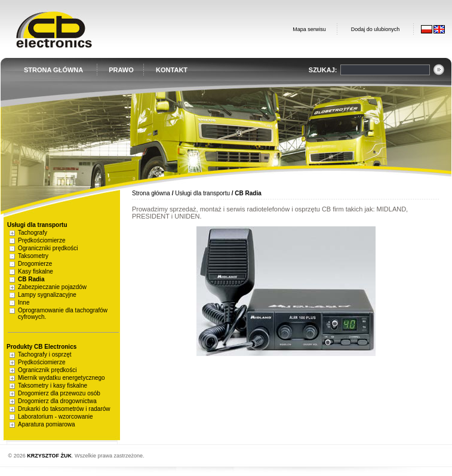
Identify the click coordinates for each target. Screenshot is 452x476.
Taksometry (33, 256)
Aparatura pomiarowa (47, 424)
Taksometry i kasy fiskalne (53, 386)
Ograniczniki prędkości (48, 248)
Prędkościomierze (41, 240)
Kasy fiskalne (36, 271)
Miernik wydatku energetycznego (62, 378)
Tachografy (33, 233)
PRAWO (121, 70)
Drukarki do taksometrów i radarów (64, 409)
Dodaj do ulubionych (376, 29)
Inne (24, 303)
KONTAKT (172, 70)
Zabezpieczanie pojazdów (52, 287)
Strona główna (151, 193)
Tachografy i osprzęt (45, 354)
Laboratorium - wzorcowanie (56, 417)
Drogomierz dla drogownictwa (57, 401)
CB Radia (31, 279)
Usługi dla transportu (202, 193)
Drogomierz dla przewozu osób (59, 393)
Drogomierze (35, 264)
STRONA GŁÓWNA (53, 70)
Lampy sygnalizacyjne (47, 295)
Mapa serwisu (309, 29)
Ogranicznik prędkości (47, 370)
